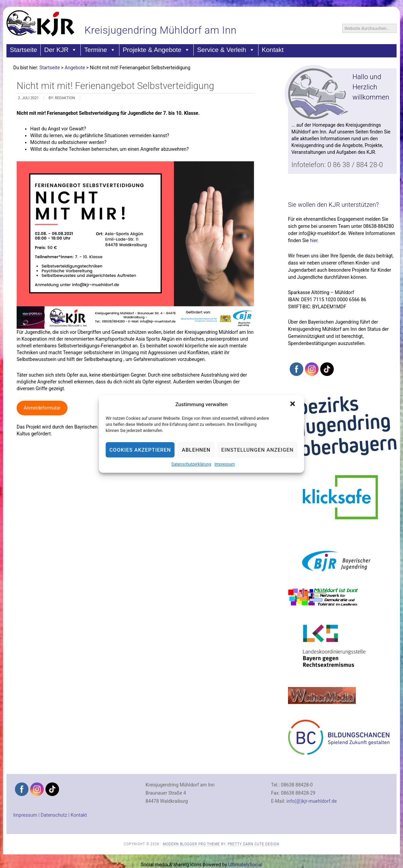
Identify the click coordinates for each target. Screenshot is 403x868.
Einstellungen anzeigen (257, 450)
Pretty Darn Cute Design (253, 844)
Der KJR (61, 50)
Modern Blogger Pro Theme (191, 844)
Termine (100, 50)
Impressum (225, 464)
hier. (314, 240)
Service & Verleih (226, 50)
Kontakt (273, 50)
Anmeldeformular (42, 408)
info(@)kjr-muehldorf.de (311, 801)
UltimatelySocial (245, 865)
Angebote (75, 68)
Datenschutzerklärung (191, 464)
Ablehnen (196, 450)
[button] (293, 404)
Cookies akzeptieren (140, 450)
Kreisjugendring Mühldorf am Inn (160, 30)
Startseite (23, 50)
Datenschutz (54, 815)
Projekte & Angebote (156, 50)
